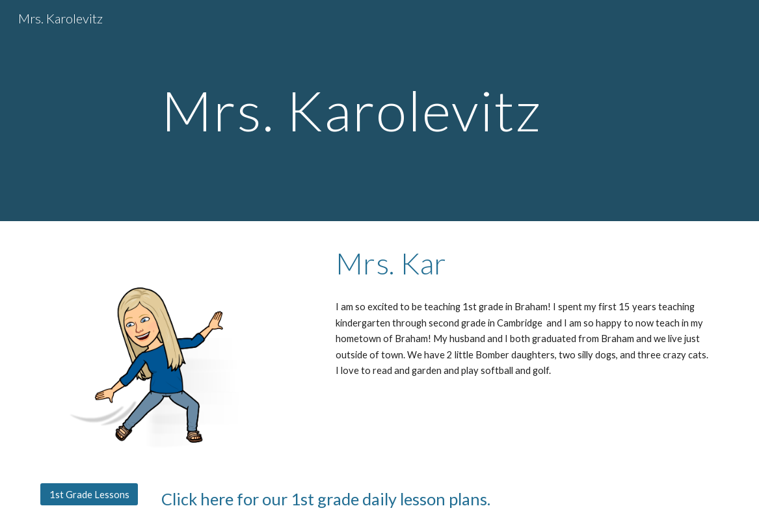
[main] (379, 110)
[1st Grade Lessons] (89, 494)
